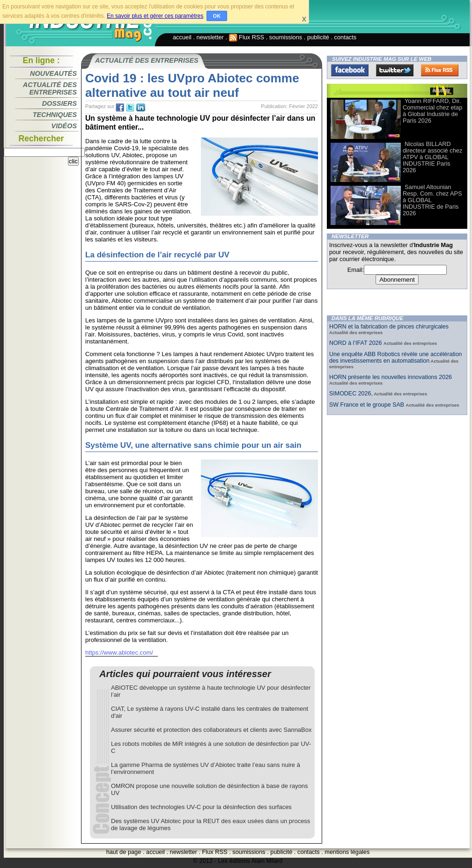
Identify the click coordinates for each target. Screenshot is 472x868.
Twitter (395, 70)
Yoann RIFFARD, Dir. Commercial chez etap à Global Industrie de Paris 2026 (432, 111)
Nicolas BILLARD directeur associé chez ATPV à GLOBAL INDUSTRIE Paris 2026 (432, 157)
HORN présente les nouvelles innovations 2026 (391, 377)
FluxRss (440, 70)
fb (120, 108)
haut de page (124, 852)
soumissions (286, 37)
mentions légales (347, 852)
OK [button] (217, 16)
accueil (182, 37)
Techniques (55, 115)
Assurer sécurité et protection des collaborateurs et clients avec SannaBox (211, 730)
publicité (318, 37)
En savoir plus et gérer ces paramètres (155, 16)
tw (130, 108)
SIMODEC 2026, (351, 394)
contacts (346, 37)
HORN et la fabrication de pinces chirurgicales (389, 327)
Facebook (350, 70)
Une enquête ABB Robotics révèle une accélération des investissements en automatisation (396, 357)
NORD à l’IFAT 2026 (356, 343)
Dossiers (59, 103)
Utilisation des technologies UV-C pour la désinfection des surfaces (201, 807)
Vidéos (64, 126)
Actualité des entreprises (50, 88)
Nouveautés (53, 73)
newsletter (210, 37)
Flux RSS (247, 37)
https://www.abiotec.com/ (119, 653)
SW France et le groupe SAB (368, 405)
